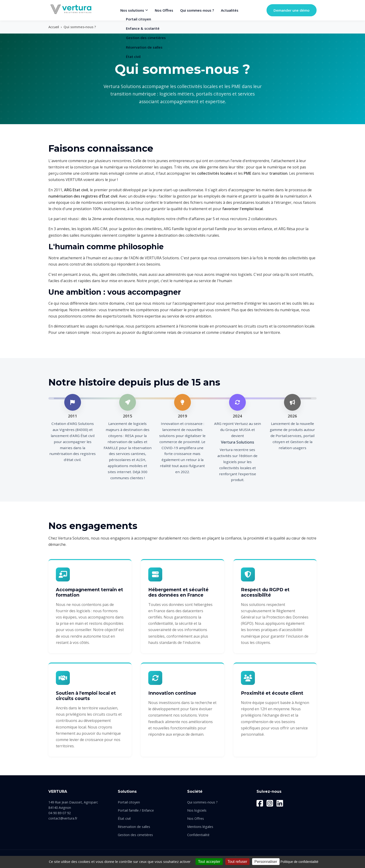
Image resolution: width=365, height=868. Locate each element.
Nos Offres (164, 10)
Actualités (230, 10)
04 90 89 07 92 (60, 813)
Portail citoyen (129, 802)
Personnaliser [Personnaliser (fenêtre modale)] (266, 862)
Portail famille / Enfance (136, 810)
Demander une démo (292, 10)
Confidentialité (198, 835)
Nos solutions (134, 10)
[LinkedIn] (280, 803)
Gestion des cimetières (135, 835)
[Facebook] (260, 803)
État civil (124, 818)
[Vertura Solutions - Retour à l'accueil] (70, 9)
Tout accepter (209, 862)
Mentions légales (200, 827)
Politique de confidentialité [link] (299, 862)
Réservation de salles (134, 827)
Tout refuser (237, 862)
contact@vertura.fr (63, 818)
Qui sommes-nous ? (197, 10)
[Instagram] (270, 803)
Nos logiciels (197, 810)
